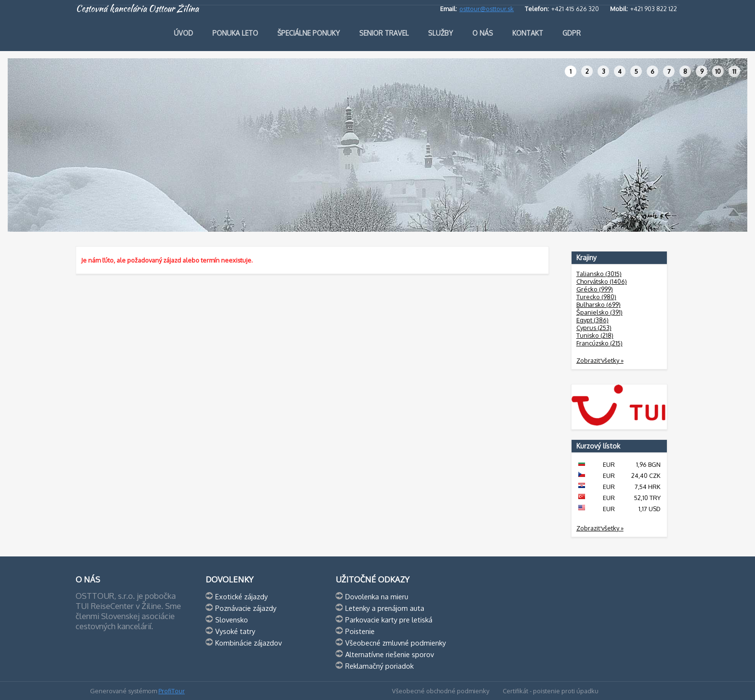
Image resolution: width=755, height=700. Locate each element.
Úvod (183, 33)
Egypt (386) (592, 320)
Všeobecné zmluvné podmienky (396, 643)
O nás (483, 33)
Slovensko (232, 620)
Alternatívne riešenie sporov (390, 654)
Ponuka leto (235, 33)
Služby (441, 33)
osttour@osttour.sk (487, 9)
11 (734, 71)
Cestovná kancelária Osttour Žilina (137, 9)
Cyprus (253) (594, 328)
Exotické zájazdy (241, 596)
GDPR (572, 33)
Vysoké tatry (235, 631)
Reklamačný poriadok (379, 666)
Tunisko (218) (595, 335)
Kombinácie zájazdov (248, 643)
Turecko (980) (596, 297)
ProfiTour (172, 691)
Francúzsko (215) (599, 343)
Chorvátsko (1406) (602, 281)
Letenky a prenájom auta (385, 608)
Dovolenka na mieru (377, 596)
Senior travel (384, 33)
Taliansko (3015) (599, 274)
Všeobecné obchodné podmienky (441, 691)
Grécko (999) (595, 289)
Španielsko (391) (599, 312)
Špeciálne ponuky (309, 33)
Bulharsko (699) (599, 304)
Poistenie (360, 631)
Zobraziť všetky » (600, 360)
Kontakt (528, 33)
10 (718, 71)
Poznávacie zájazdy (246, 608)
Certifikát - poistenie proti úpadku (551, 691)
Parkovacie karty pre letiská (389, 620)
